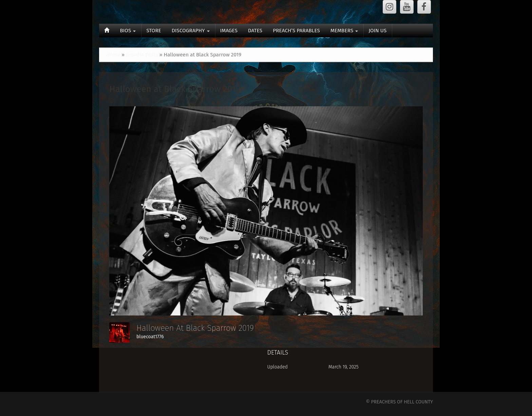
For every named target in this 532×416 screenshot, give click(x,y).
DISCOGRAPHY (191, 31)
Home (113, 55)
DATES (255, 31)
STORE (154, 31)
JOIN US (377, 31)
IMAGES (229, 31)
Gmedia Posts (142, 55)
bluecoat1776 (150, 337)
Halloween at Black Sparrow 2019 (175, 89)
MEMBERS (344, 31)
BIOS (128, 31)
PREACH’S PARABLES (296, 31)
